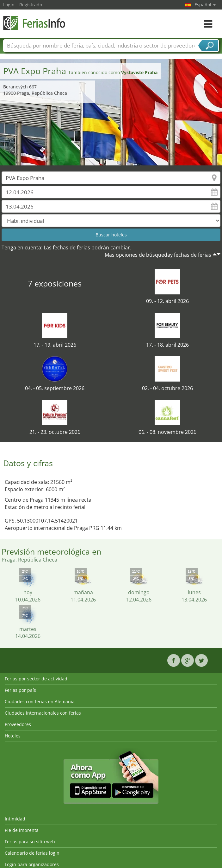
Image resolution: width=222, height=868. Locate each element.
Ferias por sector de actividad (36, 679)
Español (205, 5)
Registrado (31, 5)
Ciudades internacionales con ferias (43, 713)
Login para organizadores (32, 864)
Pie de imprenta (22, 830)
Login (9, 5)
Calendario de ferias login (32, 853)
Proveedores (18, 724)
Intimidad (15, 819)
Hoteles (13, 736)
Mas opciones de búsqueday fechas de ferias (158, 255)
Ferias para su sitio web (30, 842)
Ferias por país (20, 690)
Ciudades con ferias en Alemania (40, 701)
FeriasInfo (35, 23)
